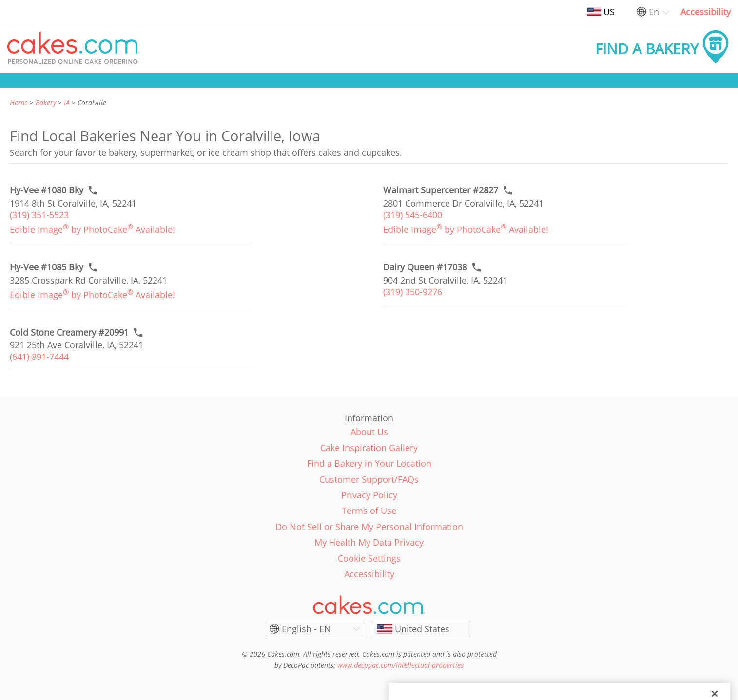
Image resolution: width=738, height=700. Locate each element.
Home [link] (19, 103)
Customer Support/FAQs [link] (369, 479)
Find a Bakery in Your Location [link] (369, 463)
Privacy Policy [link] (369, 495)
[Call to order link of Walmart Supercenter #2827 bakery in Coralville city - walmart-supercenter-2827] (441, 190)
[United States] (423, 629)
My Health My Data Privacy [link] (369, 542)
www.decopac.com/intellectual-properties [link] (400, 665)
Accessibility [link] (706, 12)
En (654, 12)
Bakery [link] (46, 103)
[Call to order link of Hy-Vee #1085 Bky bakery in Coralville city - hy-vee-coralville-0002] (47, 267)
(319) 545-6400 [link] (413, 215)
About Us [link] (369, 432)
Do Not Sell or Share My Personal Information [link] (369, 527)
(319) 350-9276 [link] (413, 292)
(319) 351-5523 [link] (39, 215)
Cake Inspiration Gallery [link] (369, 448)
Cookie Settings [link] (369, 558)
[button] (74, 49)
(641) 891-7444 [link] (39, 357)
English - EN (306, 629)
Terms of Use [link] (369, 511)
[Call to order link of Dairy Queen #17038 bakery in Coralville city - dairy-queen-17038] (425, 267)
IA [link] (67, 103)
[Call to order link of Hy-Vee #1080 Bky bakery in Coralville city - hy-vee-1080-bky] (47, 190)
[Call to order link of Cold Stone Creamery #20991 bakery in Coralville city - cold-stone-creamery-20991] (69, 332)
